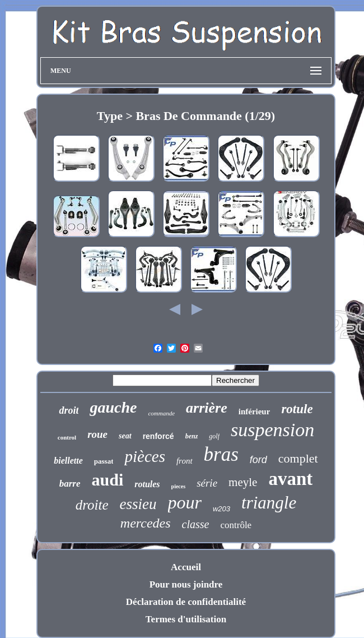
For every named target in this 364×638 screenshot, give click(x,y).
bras (221, 454)
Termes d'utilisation (186, 619)
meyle (243, 482)
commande (161, 413)
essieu (138, 504)
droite (92, 505)
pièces (144, 456)
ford (258, 460)
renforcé (158, 436)
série (207, 483)
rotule (297, 409)
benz (192, 436)
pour (185, 502)
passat (104, 461)
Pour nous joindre (186, 584)
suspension (272, 430)
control (67, 437)
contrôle (236, 525)
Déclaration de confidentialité (186, 602)
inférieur (255, 412)
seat (125, 436)
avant (290, 479)
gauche (113, 407)
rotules (147, 484)
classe (196, 524)
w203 (221, 509)
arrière (207, 408)
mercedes (146, 523)
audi (108, 480)
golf (214, 436)
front (185, 461)
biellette (68, 461)
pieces (179, 486)
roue (97, 434)
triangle (269, 503)
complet (298, 458)
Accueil (186, 567)
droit (69, 410)
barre (70, 484)
